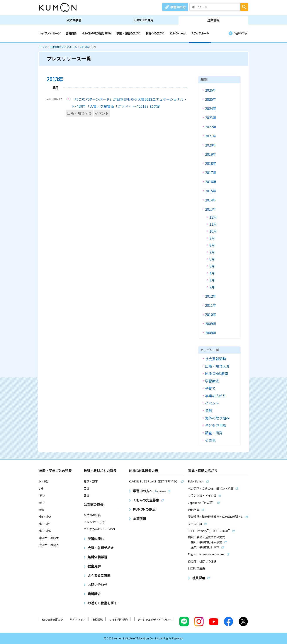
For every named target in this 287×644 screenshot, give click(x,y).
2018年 (211, 163)
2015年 (211, 191)
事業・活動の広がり (128, 33)
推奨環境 (97, 619)
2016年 (211, 182)
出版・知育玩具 (79, 113)
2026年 (211, 90)
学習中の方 (178, 7)
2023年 (211, 118)
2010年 (211, 314)
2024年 (211, 108)
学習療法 (212, 381)
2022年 (211, 127)
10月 (213, 231)
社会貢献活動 (216, 359)
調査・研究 (214, 433)
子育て (210, 388)
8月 (212, 245)
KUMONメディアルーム (63, 47)
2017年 (211, 172)
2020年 (211, 145)
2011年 (211, 305)
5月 (212, 266)
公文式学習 (74, 20)
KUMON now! (178, 33)
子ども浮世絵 (216, 425)
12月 (213, 217)
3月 (212, 280)
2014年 (211, 200)
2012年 (211, 296)
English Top (240, 33)
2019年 (211, 154)
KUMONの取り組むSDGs (96, 33)
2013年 (84, 47)
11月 (213, 224)
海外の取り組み (217, 418)
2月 (212, 287)
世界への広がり (155, 33)
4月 (212, 273)
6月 (212, 259)
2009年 (211, 324)
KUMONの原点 (144, 20)
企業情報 (213, 20)
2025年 (211, 99)
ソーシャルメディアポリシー (154, 619)
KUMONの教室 (217, 373)
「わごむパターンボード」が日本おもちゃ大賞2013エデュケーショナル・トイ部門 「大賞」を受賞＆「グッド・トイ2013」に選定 (129, 103)
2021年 (211, 136)
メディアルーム (200, 33)
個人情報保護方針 (53, 619)
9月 (212, 238)
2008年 (211, 333)
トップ (43, 47)
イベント (102, 113)
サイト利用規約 (119, 619)
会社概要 (71, 33)
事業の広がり (216, 396)
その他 (210, 440)
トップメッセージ (50, 33)
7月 (212, 252)
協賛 (209, 411)
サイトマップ (78, 619)
